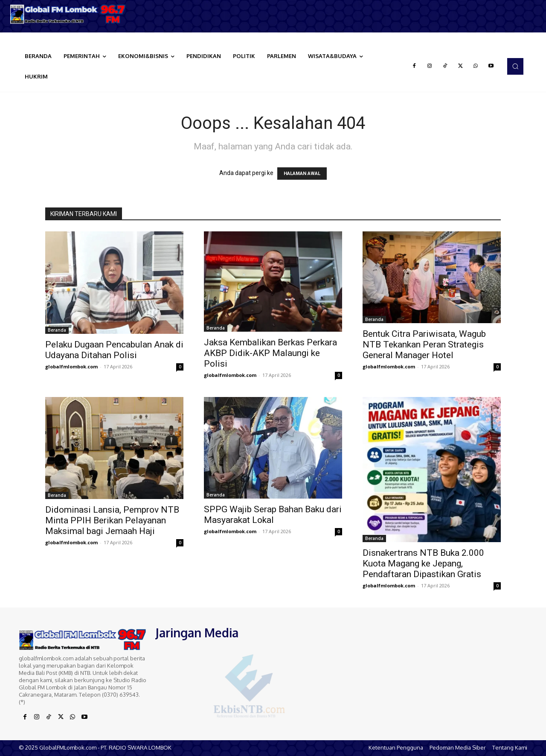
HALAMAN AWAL (302, 174)
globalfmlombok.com (71, 366)
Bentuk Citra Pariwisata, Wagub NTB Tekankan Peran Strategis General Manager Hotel (424, 344)
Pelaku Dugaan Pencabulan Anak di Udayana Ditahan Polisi (114, 350)
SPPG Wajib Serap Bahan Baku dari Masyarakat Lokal (273, 515)
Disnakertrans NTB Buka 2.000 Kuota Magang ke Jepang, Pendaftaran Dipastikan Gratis (423, 563)
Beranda (57, 330)
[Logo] (68, 14)
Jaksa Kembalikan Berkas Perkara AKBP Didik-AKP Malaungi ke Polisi (270, 353)
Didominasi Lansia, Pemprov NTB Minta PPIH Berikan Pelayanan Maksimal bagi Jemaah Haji (112, 520)
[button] (515, 66)
